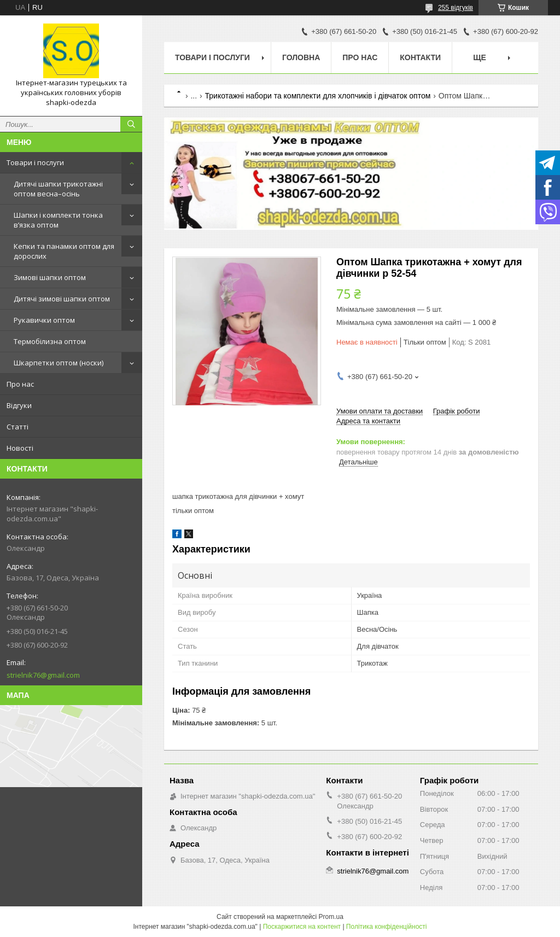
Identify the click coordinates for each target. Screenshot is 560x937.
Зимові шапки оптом (50, 277)
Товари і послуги (35, 162)
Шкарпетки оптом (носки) (59, 363)
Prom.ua (331, 917)
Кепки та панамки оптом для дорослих (64, 251)
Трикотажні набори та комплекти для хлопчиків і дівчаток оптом (318, 96)
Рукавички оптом (44, 320)
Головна (301, 57)
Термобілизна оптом (50, 341)
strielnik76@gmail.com (43, 675)
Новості (20, 448)
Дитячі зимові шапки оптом (62, 299)
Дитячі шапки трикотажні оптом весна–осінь (58, 189)
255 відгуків (456, 8)
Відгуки (19, 405)
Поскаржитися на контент (302, 927)
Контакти (420, 57)
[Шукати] (131, 124)
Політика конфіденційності (387, 927)
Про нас (20, 384)
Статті (17, 427)
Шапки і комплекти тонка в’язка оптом (58, 220)
